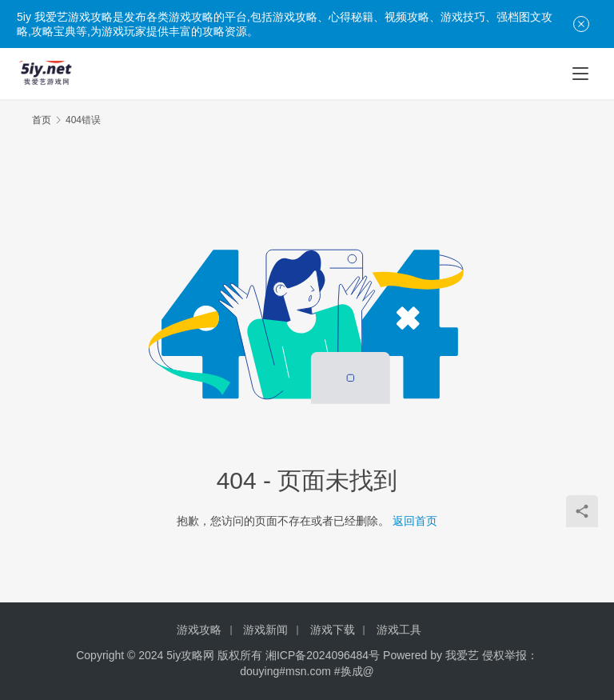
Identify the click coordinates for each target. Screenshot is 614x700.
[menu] (580, 74)
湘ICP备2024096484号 (323, 655)
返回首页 (415, 521)
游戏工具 (399, 630)
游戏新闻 (265, 630)
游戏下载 (333, 630)
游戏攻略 (199, 630)
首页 (42, 120)
